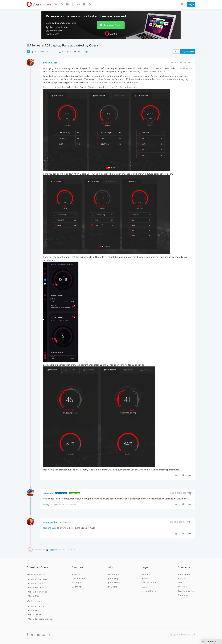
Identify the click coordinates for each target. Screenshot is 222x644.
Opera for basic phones (40, 619)
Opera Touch (35, 615)
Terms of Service (150, 591)
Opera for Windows (39, 52)
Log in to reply (188, 51)
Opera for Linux (36, 588)
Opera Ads (77, 587)
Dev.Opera (112, 587)
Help (110, 567)
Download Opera (113, 25)
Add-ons (76, 574)
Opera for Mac (36, 583)
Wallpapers (77, 583)
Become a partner (186, 591)
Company (184, 567)
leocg (50, 550)
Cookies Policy (149, 583)
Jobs (180, 583)
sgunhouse (48, 493)
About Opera (184, 574)
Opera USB (34, 596)
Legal (145, 567)
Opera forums (113, 583)
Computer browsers (36, 574)
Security (146, 574)
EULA (144, 587)
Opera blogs (113, 578)
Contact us (183, 595)
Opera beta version (38, 592)
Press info (182, 578)
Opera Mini (34, 611)
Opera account (79, 578)
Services (77, 567)
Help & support (114, 574)
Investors (182, 587)
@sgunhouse (65, 522)
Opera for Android (37, 606)
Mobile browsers (34, 601)
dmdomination (50, 63)
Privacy (145, 578)
